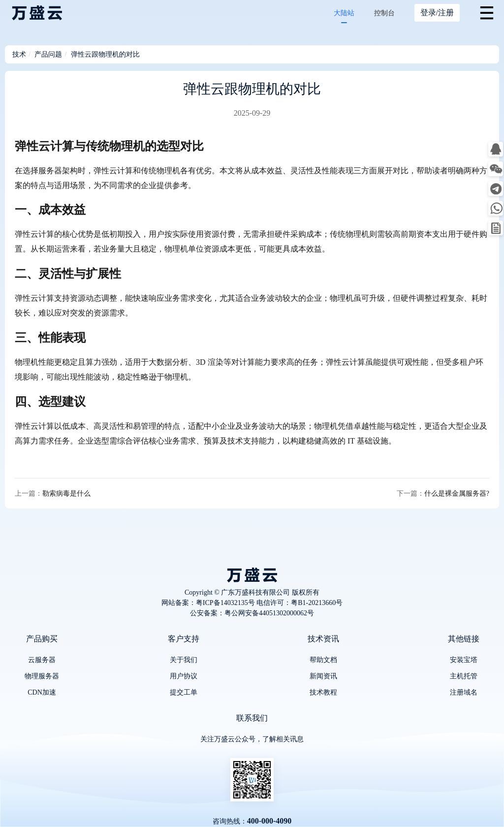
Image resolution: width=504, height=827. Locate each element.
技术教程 (323, 692)
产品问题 (48, 54)
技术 (19, 54)
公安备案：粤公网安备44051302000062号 (252, 613)
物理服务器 (42, 676)
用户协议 (184, 676)
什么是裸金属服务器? (457, 493)
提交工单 (184, 692)
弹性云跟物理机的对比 (105, 54)
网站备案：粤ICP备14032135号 (208, 603)
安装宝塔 (464, 660)
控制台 (384, 13)
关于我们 (184, 660)
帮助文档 (323, 660)
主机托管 (464, 676)
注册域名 (464, 692)
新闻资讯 (323, 676)
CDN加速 (42, 692)
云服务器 (42, 660)
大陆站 (344, 13)
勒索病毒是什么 (66, 493)
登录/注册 (437, 13)
